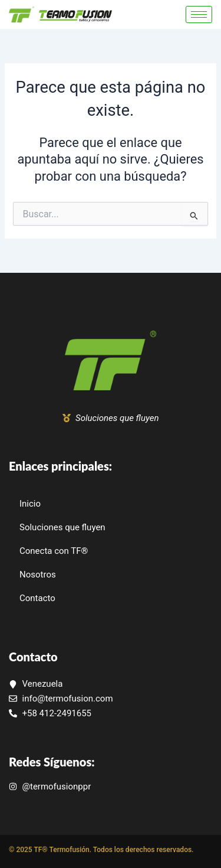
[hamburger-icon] (199, 14)
